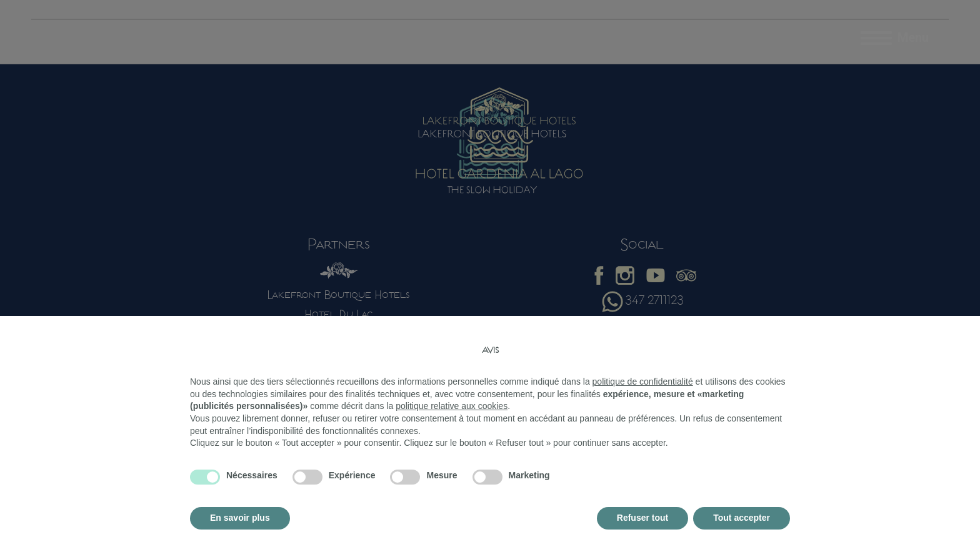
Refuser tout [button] (642, 518)
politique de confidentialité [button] (643, 382)
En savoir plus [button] (240, 518)
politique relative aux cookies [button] (452, 406)
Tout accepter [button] (742, 518)
